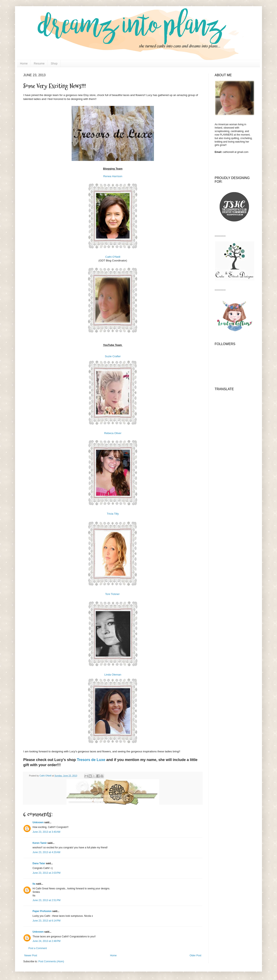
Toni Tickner (113, 594)
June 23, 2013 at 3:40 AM (46, 832)
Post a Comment (38, 948)
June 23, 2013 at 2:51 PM (47, 900)
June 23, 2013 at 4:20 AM (46, 852)
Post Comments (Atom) (51, 961)
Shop (54, 63)
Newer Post (31, 955)
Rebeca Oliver (113, 433)
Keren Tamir (40, 843)
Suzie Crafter (113, 356)
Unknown (38, 822)
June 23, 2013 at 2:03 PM (47, 873)
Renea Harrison (113, 176)
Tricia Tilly (113, 514)
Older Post (195, 955)
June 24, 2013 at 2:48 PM (47, 941)
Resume (39, 63)
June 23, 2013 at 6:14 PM (47, 921)
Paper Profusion (42, 911)
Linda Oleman (113, 675)
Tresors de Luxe (91, 760)
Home (24, 63)
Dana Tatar (39, 863)
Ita (34, 884)
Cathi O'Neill (113, 257)
